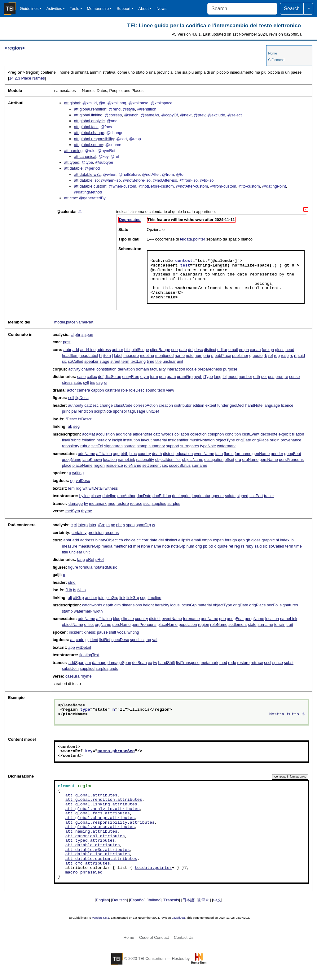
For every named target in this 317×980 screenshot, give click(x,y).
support (172, 446)
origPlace (260, 440)
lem (71, 488)
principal (69, 411)
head (290, 350)
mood (233, 377)
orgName (251, 460)
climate (128, 619)
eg (73, 481)
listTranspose (188, 663)
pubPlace (223, 356)
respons (112, 533)
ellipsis (184, 540)
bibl (127, 350)
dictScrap (113, 377)
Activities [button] (54, 9)
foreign (268, 350)
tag (148, 640)
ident (94, 640)
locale (191, 369)
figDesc (82, 398)
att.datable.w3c (87, 174)
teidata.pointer (193, 239)
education (184, 454)
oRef (90, 559)
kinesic (90, 632)
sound (151, 390)
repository (71, 446)
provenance (291, 440)
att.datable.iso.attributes (98, 854)
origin (275, 440)
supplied (159, 503)
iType (208, 377)
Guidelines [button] (29, 9)
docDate (144, 496)
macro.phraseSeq (116, 751)
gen (162, 377)
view (170, 390)
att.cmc (70, 198)
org (238, 460)
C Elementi (276, 60)
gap (241, 540)
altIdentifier (143, 434)
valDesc (83, 481)
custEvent (251, 434)
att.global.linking (88, 115)
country (144, 454)
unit (180, 361)
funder (223, 405)
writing (78, 473)
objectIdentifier (168, 460)
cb (121, 540)
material (160, 440)
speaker (91, 361)
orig (207, 356)
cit (139, 540)
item (107, 356)
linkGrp (133, 598)
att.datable (73, 168)
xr (106, 382)
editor (222, 350)
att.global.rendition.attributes (104, 800)
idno (72, 582)
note (190, 356)
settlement (151, 465)
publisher (240, 356)
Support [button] (123, 9)
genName (261, 454)
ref (271, 356)
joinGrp (112, 598)
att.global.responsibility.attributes (110, 823)
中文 (217, 900)
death (157, 454)
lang (218, 377)
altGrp (79, 598)
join (101, 598)
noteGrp (178, 546)
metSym (73, 511)
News (161, 9)
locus (175, 605)
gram (171, 377)
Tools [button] (74, 9)
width (98, 611)
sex (165, 465)
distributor (183, 405)
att (73, 640)
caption (97, 390)
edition (198, 405)
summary (157, 446)
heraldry (103, 440)
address (104, 350)
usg (100, 382)
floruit (229, 454)
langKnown (92, 460)
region (99, 465)
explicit (285, 434)
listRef (105, 640)
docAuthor (126, 496)
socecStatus (180, 465)
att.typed (72, 162)
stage (104, 361)
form (154, 377)
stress (67, 382)
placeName (83, 465)
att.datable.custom (90, 186)
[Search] (242, 9)
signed (243, 496)
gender (277, 454)
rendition (85, 411)
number (245, 377)
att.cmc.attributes (88, 864)
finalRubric (71, 440)
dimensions (132, 605)
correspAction (146, 405)
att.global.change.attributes (100, 818)
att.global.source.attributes (100, 827)
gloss (280, 350)
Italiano (154, 900)
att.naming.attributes (91, 832)
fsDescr (85, 419)
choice (130, 540)
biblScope (140, 350)
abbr (68, 350)
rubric (85, 446)
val (155, 640)
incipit (117, 440)
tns (92, 382)
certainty (79, 533)
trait (290, 624)
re (286, 377)
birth (124, 454)
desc (198, 350)
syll (86, 382)
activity (74, 369)
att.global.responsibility (94, 139)
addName (87, 454)
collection (198, 434)
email (233, 350)
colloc (92, 377)
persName (269, 460)
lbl (225, 377)
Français (172, 900)
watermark (227, 446)
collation (182, 434)
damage (76, 503)
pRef (100, 559)
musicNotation (202, 440)
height (148, 605)
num (198, 356)
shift (112, 632)
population (188, 624)
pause (102, 632)
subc (78, 382)
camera (84, 390)
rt (295, 356)
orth (257, 377)
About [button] (143, 9)
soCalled (76, 361)
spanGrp (143, 525)
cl (72, 334)
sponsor (120, 411)
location (110, 460)
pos (271, 377)
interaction (176, 369)
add (76, 350)
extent (211, 405)
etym (145, 377)
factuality (158, 369)
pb (205, 546)
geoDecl (237, 405)
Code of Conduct (154, 937)
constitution (106, 369)
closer (96, 496)
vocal (122, 632)
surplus (174, 503)
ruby (249, 546)
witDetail (96, 488)
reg (277, 356)
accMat (88, 434)
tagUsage (137, 411)
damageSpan (119, 663)
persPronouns (291, 460)
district (169, 454)
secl (147, 503)
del (191, 350)
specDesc (120, 640)
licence (287, 405)
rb (265, 356)
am (88, 663)
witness (111, 488)
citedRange (160, 350)
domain (143, 369)
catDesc (91, 405)
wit (85, 488)
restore (123, 503)
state (252, 624)
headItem (70, 356)
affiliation (104, 454)
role (124, 390)
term (125, 361)
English (102, 900)
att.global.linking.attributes (101, 804)
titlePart (256, 496)
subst (289, 663)
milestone (142, 546)
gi (87, 640)
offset (229, 460)
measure (131, 356)
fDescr (71, 419)
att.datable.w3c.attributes (98, 850)
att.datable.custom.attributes (101, 859)
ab (70, 426)
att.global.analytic (89, 121)
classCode (123, 405)
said (301, 356)
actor (71, 390)
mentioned (165, 356)
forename (243, 454)
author (117, 350)
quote (258, 356)
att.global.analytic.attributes (103, 809)
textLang (138, 361)
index (285, 540)
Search (292, 9)
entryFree (131, 377)
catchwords (163, 434)
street (115, 361)
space (278, 663)
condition (233, 434)
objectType (225, 440)
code (80, 640)
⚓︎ (80, 212)
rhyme (86, 511)
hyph (198, 377)
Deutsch (119, 900)
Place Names (27, 78)
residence (114, 465)
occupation (214, 460)
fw (86, 503)
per (264, 377)
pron (280, 377)
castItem (112, 390)
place (67, 465)
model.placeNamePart (74, 322)
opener (218, 496)
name (180, 356)
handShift (167, 663)
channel (88, 369)
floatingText (89, 655)
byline (84, 496)
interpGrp (97, 525)
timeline (154, 598)
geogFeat (293, 454)
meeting (147, 356)
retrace (136, 503)
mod (112, 503)
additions (124, 434)
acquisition (105, 434)
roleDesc (137, 390)
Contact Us (184, 937)
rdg (79, 488)
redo (232, 663)
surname (200, 465)
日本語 (188, 900)
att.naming (73, 151)
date (183, 350)
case (81, 377)
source (130, 446)
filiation (298, 434)
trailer (269, 496)
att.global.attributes (91, 796)
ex (150, 663)
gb (248, 540)
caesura (73, 676)
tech (161, 390)
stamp (142, 446)
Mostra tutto (284, 714)
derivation (126, 369)
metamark (98, 503)
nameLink (126, 460)
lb (292, 540)
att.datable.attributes (93, 845)
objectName (192, 460)
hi (101, 356)
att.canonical (85, 156)
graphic (268, 540)
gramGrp (185, 377)
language (272, 405)
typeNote (208, 446)
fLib (69, 590)
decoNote (269, 434)
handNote (254, 405)
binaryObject (107, 540)
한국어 (204, 900)
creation (166, 405)
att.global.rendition (90, 109)
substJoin (70, 668)
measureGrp (89, 546)
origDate (244, 440)
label (118, 356)
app (71, 647)
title (158, 361)
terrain (280, 624)
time (151, 361)
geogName (72, 460)
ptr (211, 546)
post (67, 342)
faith (219, 454)
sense (294, 377)
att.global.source (89, 145)
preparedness (210, 369)
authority (76, 405)
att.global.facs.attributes (98, 813)
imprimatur (201, 496)
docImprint (181, 496)
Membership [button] (98, 9)
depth (108, 605)
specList (137, 640)
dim (118, 605)
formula (86, 567)
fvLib (81, 590)
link (122, 598)
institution (131, 440)
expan (255, 350)
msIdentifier (178, 440)
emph (244, 350)
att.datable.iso (86, 180)
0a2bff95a (178, 918)
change (106, 405)
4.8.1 (106, 918)
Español (137, 900)
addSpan (76, 663)
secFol (97, 446)
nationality (145, 460)
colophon (216, 434)
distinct (210, 350)
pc (113, 525)
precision (96, 533)
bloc (133, 454)
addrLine (88, 350)
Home (272, 53)
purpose (230, 369)
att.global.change (89, 133)
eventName (204, 454)
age (116, 454)
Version (97, 918)
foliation (89, 440)
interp (83, 525)
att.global (72, 103)
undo (114, 668)
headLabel (89, 356)
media (107, 546)
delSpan (140, 663)
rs (291, 356)
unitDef (153, 411)
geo (222, 619)
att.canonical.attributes (95, 836)
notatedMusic (105, 567)
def (101, 377)
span (89, 334)
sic (64, 361)
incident (76, 632)
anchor (91, 598)
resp (285, 356)
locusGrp (189, 605)
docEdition (162, 496)
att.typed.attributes (90, 841)
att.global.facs (86, 127)
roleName (132, 465)
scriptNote (103, 411)
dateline (109, 496)
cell (71, 398)
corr (175, 350)
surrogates (190, 446)
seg (77, 426)
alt (70, 598)
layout (146, 440)
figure (73, 567)
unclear (169, 361)
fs (75, 590)
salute (230, 496)
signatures (113, 446)
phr (78, 334)
